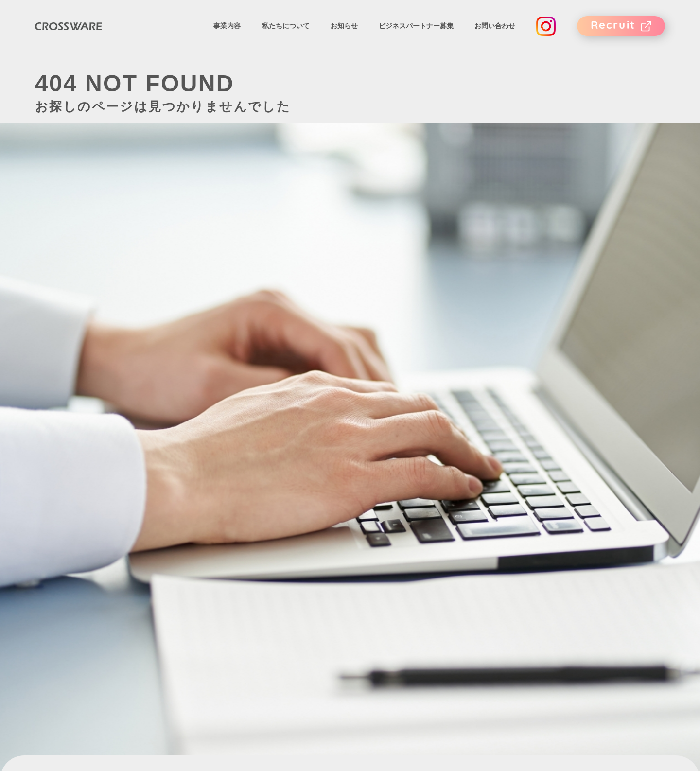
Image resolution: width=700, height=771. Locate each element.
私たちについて (286, 31)
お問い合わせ (495, 31)
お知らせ (344, 31)
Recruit (613, 31)
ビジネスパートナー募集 (416, 31)
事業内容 (227, 31)
